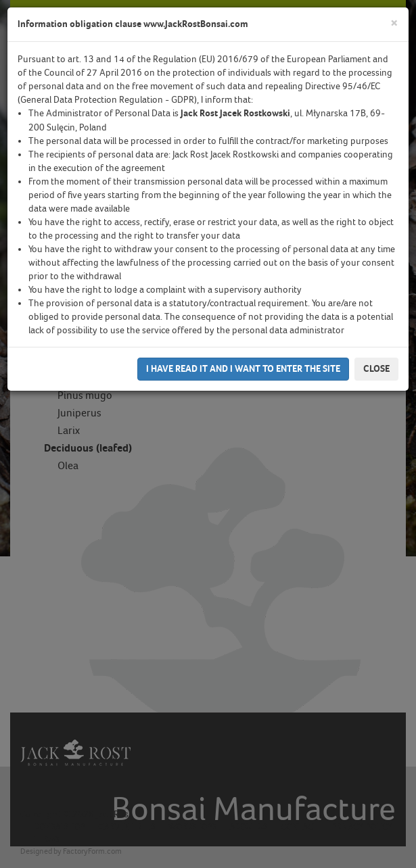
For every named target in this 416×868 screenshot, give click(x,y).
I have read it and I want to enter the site (243, 369)
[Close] (394, 23)
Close (376, 369)
